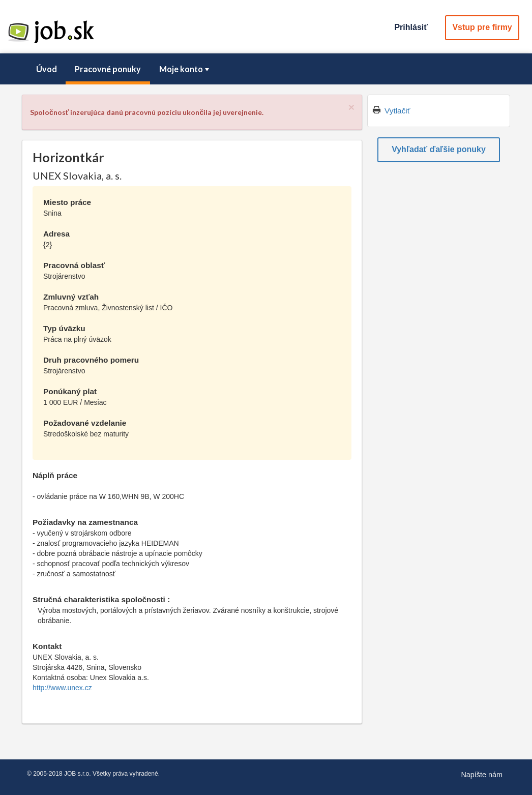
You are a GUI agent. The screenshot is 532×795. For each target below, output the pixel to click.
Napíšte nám (482, 775)
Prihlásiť (411, 27)
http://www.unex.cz (62, 688)
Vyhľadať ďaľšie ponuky (439, 149)
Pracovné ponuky (108, 69)
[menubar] (266, 69)
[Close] (351, 107)
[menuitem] (46, 69)
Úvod (47, 69)
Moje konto (185, 69)
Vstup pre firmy (482, 27)
